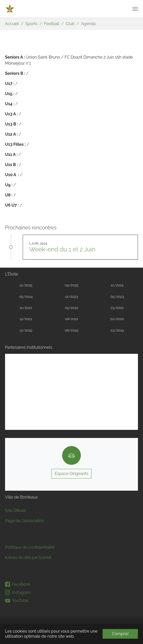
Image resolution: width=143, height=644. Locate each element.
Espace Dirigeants (72, 474)
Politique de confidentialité (30, 547)
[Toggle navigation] (135, 9)
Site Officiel (15, 511)
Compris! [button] (120, 634)
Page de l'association (25, 521)
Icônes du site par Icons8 (28, 557)
